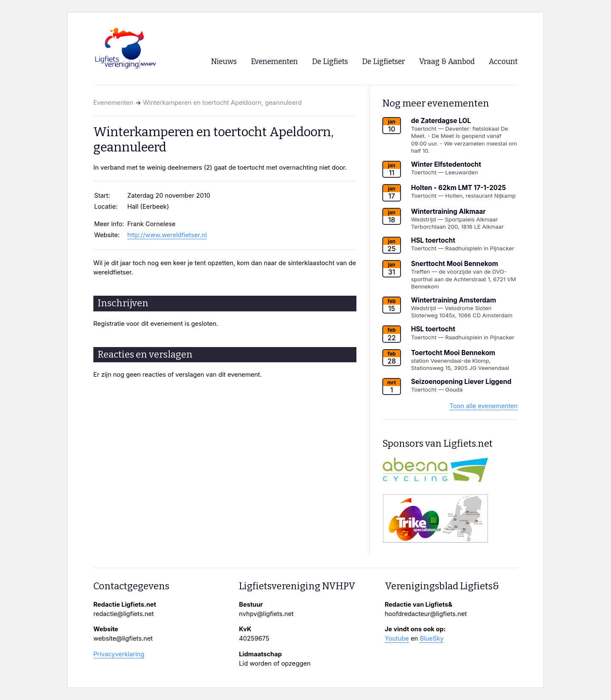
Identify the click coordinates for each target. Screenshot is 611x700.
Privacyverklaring (119, 654)
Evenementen (113, 103)
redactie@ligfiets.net (124, 614)
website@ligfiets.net (123, 638)
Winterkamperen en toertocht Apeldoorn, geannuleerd (223, 103)
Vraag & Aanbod (447, 62)
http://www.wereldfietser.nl (167, 235)
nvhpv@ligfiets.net (266, 614)
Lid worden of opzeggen (275, 664)
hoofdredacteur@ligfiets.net (426, 614)
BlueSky (432, 638)
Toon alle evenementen (483, 406)
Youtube (397, 638)
